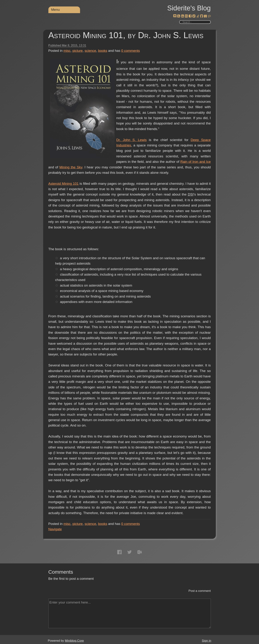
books (103, 51)
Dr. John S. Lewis (132, 140)
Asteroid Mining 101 (63, 184)
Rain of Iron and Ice (196, 162)
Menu (56, 10)
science (90, 51)
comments (131, 51)
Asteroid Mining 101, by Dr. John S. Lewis (126, 35)
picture (78, 51)
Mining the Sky (71, 167)
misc (67, 51)
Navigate (55, 529)
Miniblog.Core (74, 641)
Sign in (206, 641)
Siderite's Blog (189, 8)
